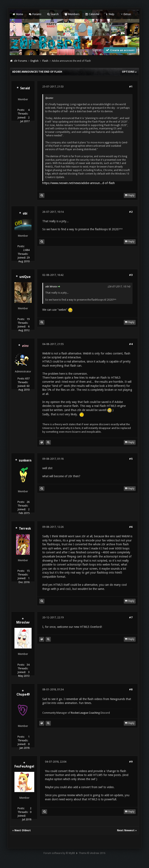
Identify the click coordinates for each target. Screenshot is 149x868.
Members (72, 14)
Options (129, 72)
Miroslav (23, 622)
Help (110, 14)
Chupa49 (23, 694)
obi (25, 214)
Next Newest (126, 830)
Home (18, 14)
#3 (131, 275)
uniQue (25, 277)
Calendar (92, 14)
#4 (131, 344)
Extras (125, 14)
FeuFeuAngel (24, 766)
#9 (131, 762)
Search (53, 14)
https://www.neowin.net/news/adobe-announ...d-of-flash (79, 183)
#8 (131, 689)
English (35, 61)
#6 (131, 527)
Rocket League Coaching (85, 713)
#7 (131, 617)
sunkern (25, 461)
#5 (131, 459)
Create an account (120, 50)
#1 (131, 87)
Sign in (97, 50)
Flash (45, 61)
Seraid (25, 88)
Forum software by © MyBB (59, 853)
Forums (35, 14)
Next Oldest (23, 830)
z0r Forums (20, 61)
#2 (131, 212)
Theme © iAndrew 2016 (92, 853)
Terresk (25, 529)
